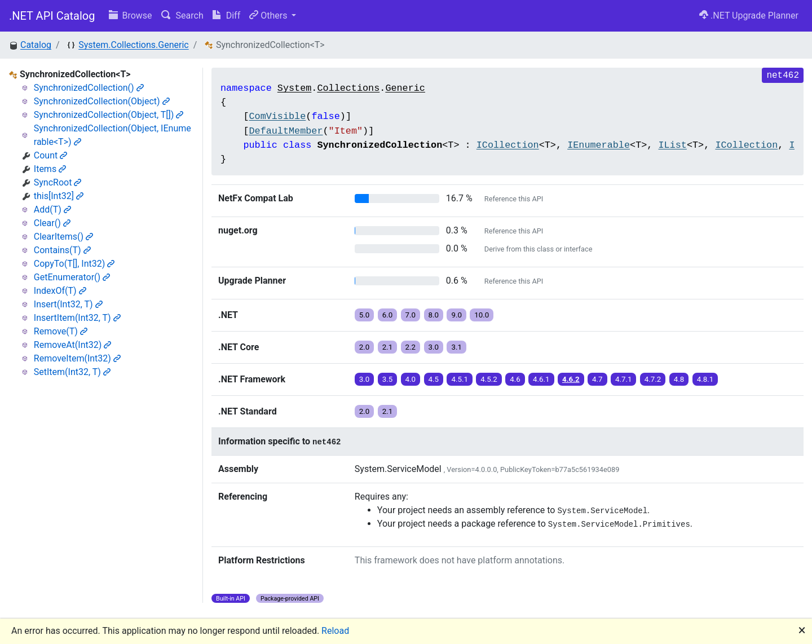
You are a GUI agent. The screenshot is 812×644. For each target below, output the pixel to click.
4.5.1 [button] (460, 379)
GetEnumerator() (72, 277)
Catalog (36, 45)
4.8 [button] (679, 379)
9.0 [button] (456, 315)
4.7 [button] (597, 379)
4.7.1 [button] (624, 379)
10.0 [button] (482, 315)
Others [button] (269, 16)
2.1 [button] (388, 347)
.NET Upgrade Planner (749, 16)
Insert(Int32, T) (68, 304)
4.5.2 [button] (489, 379)
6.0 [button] (388, 315)
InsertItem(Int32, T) (77, 318)
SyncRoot (58, 182)
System (294, 88)
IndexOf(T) (60, 291)
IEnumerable (599, 145)
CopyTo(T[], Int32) (74, 264)
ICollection (508, 145)
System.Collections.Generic (133, 45)
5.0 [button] (365, 315)
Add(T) (52, 209)
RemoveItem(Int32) (77, 358)
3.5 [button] (388, 379)
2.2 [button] (411, 347)
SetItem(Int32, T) (72, 372)
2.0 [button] (365, 347)
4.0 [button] (411, 379)
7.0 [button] (411, 315)
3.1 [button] (456, 347)
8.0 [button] (434, 315)
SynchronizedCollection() (89, 88)
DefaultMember (286, 131)
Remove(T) (61, 331)
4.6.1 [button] (541, 379)
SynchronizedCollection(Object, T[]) (109, 115)
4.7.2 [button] (653, 379)
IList (673, 145)
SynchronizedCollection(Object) (102, 101)
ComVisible (277, 116)
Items (50, 169)
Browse (131, 16)
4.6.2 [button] (571, 379)
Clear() (52, 223)
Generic (405, 88)
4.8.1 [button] (705, 379)
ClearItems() (63, 237)
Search (182, 16)
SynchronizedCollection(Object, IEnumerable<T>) (112, 135)
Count (50, 155)
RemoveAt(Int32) (73, 345)
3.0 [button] (434, 347)
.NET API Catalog (52, 16)
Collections (348, 88)
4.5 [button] (434, 379)
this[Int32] (59, 196)
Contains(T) (62, 250)
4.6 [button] (515, 379)
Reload (335, 631)
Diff (226, 16)
